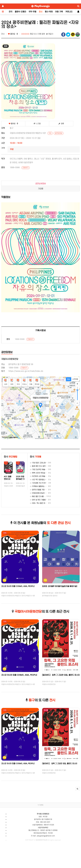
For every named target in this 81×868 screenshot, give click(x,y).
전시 (41, 12)
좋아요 (13, 34)
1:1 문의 (40, 805)
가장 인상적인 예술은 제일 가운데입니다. (45, 470)
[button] (78, 789)
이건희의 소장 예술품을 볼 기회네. (43, 476)
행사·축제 (49, 12)
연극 (11, 12)
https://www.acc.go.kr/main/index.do (26, 371)
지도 (50, 133)
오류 (61, 124)
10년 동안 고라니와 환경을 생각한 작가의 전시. (47, 463)
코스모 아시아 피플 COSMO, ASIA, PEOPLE (18, 586)
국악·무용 (32, 12)
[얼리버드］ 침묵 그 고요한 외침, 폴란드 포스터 (61, 675)
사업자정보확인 (43, 828)
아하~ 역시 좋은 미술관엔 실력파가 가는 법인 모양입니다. (51, 503)
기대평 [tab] (41, 189)
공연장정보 (59, 133)
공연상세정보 (41, 184)
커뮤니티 (69, 12)
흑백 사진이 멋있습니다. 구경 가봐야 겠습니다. (47, 473)
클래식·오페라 (20, 12)
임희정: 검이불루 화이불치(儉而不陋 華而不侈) (60, 586)
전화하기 (26, 168)
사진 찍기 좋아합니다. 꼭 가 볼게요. (43, 480)
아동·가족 (59, 12)
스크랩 (37, 124)
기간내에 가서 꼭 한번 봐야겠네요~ (43, 483)
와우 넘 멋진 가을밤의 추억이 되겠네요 (44, 500)
